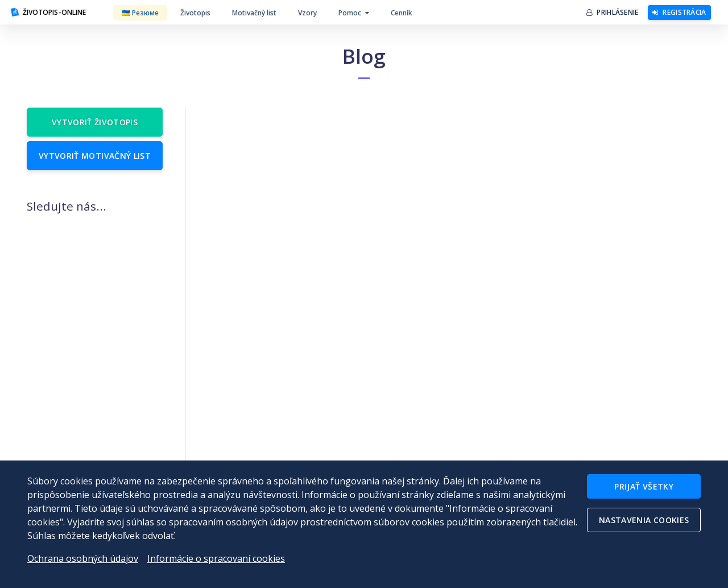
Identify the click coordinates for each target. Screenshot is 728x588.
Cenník (402, 13)
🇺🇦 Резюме (140, 13)
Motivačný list (254, 13)
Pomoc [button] (354, 13)
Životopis (195, 13)
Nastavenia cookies (644, 520)
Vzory (307, 13)
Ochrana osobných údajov (83, 558)
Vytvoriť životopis (95, 122)
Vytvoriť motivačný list (95, 156)
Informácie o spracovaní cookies (216, 558)
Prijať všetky (644, 486)
